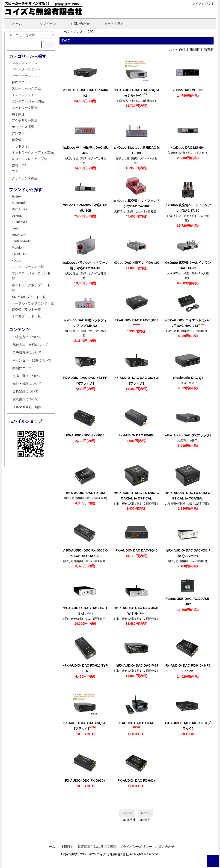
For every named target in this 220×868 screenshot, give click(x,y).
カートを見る (111, 24)
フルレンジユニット (26, 63)
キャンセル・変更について (32, 360)
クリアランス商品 (25, 178)
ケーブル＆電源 (23, 127)
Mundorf (18, 247)
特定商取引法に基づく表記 (97, 847)
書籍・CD (19, 165)
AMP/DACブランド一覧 (29, 297)
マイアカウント (201, 4)
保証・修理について (27, 383)
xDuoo (16, 260)
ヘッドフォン (21, 146)
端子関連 (18, 114)
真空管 (17, 140)
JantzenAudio (22, 241)
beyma (17, 215)
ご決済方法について (27, 352)
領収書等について (25, 399)
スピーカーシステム (26, 88)
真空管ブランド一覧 (26, 310)
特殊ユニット (21, 82)
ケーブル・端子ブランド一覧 (33, 303)
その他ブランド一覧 (26, 316)
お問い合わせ (77, 24)
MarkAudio (19, 203)
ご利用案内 (66, 847)
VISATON (19, 235)
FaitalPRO (19, 222)
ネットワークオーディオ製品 (33, 152)
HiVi (15, 228)
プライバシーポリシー (136, 847)
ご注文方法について (27, 337)
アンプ (78, 32)
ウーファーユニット (26, 76)
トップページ (43, 24)
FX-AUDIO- (20, 254)
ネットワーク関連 (25, 108)
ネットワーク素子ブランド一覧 (33, 288)
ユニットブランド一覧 (28, 267)
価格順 (195, 49)
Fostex (17, 196)
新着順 (209, 49)
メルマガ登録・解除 (27, 407)
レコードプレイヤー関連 (30, 159)
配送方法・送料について (30, 345)
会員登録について (25, 391)
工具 (15, 172)
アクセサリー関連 (25, 120)
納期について (22, 368)
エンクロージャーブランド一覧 (33, 276)
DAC (90, 32)
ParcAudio (19, 209)
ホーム (14, 24)
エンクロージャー (25, 95)
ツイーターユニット (26, 69)
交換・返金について (27, 376)
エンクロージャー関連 (28, 101)
